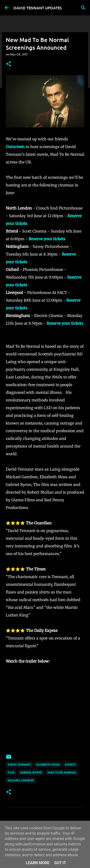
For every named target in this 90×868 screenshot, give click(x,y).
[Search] (83, 8)
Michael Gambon (21, 780)
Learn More (38, 863)
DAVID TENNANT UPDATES (38, 8)
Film (11, 772)
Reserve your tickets (47, 239)
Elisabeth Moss (48, 764)
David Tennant (19, 764)
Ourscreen (15, 147)
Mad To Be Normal (62, 772)
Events (70, 764)
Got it (60, 863)
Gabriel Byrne (31, 772)
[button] (9, 64)
